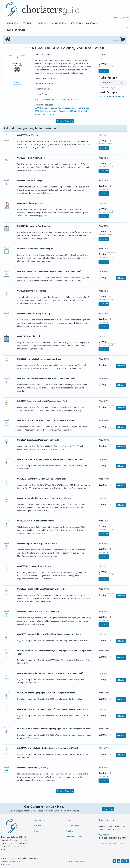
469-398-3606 (105, 835)
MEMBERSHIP (59, 23)
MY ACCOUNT (94, 23)
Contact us (108, 809)
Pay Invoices (124, 18)
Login (116, 18)
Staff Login (6, 865)
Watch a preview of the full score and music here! (56, 100)
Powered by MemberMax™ (12, 861)
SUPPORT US (76, 23)
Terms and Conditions (76, 861)
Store (69, 821)
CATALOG (43, 23)
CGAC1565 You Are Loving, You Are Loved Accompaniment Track (62, 108)
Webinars (70, 831)
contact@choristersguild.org (111, 843)
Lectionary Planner (74, 836)
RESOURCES (27, 23)
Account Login (73, 826)
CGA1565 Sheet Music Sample (111, 97)
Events (37, 831)
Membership (39, 821)
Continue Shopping (65, 121)
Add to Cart (104, 71)
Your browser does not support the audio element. (113, 83)
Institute (37, 826)
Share (18, 83)
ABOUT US (11, 23)
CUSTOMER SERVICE (16, 30)
